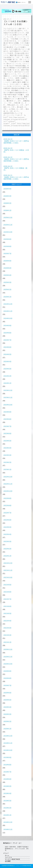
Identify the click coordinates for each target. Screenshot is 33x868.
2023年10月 (8, 405)
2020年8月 (8, 678)
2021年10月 (8, 578)
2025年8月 (8, 246)
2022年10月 (8, 491)
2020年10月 (8, 664)
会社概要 (8, 861)
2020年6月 (8, 693)
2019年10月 (8, 750)
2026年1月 (8, 210)
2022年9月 (8, 498)
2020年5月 (8, 700)
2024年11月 (8, 311)
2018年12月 (8, 822)
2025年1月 (8, 297)
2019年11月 (8, 743)
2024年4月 (8, 362)
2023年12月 (8, 390)
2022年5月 (8, 527)
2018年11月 (8, 829)
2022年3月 (8, 542)
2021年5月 (8, 614)
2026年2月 (8, 203)
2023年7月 (8, 426)
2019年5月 (8, 786)
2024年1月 (8, 383)
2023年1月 (8, 470)
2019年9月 (8, 758)
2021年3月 (8, 628)
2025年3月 (8, 282)
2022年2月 (8, 549)
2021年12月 (8, 563)
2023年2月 (8, 462)
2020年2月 (8, 722)
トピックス (8, 857)
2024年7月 (8, 340)
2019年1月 (8, 815)
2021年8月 (8, 592)
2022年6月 (8, 520)
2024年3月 (8, 369)
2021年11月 (8, 570)
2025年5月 (8, 268)
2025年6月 (8, 261)
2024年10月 (8, 318)
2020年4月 (8, 707)
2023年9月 (8, 412)
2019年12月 (8, 736)
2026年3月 (8, 196)
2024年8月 (8, 333)
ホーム (7, 855)
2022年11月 (8, 484)
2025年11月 (8, 225)
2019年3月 (8, 801)
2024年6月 (8, 347)
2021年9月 (8, 585)
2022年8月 (8, 506)
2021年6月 (8, 606)
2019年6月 (8, 779)
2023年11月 (8, 398)
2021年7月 (8, 599)
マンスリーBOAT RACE (12, 859)
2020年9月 (8, 671)
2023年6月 (8, 434)
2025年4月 (8, 275)
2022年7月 (8, 513)
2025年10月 (8, 232)
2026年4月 (8, 189)
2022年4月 (8, 534)
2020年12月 (8, 650)
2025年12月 (8, 218)
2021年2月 (8, 635)
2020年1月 (8, 729)
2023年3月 (8, 455)
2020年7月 (8, 686)
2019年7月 (8, 772)
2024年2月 (8, 376)
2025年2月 (8, 290)
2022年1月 (8, 556)
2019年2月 (8, 808)
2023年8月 (8, 419)
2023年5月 (8, 441)
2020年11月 (8, 657)
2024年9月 (8, 326)
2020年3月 (8, 714)
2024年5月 (8, 354)
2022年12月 (8, 477)
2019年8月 (8, 765)
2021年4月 (8, 621)
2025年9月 (8, 239)
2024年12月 (8, 304)
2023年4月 (8, 448)
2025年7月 (8, 254)
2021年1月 (8, 642)
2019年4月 (8, 793)
